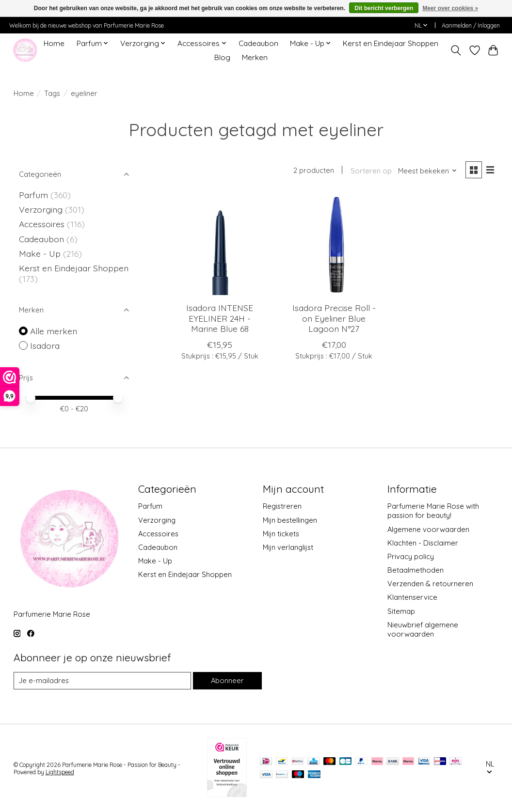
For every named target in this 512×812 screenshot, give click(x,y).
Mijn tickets (281, 534)
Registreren (282, 506)
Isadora (45, 345)
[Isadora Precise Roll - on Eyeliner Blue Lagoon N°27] (334, 245)
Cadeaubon (258, 43)
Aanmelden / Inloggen (471, 25)
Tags (52, 93)
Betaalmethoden (416, 570)
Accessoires (43, 224)
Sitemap (401, 611)
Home (54, 43)
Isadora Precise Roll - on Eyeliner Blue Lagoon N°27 (334, 318)
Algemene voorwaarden (428, 529)
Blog (222, 57)
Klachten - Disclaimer (423, 543)
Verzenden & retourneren (430, 584)
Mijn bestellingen (290, 520)
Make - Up (41, 253)
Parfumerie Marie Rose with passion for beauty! (433, 511)
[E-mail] (102, 681)
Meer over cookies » (450, 8)
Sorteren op (371, 171)
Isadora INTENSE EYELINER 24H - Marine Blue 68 (220, 318)
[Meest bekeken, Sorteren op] (428, 171)
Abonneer (227, 680)
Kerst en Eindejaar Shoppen (391, 43)
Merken (255, 57)
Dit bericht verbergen (384, 8)
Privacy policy (411, 556)
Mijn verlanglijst (288, 547)
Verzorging (42, 209)
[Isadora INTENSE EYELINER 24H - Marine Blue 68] (220, 245)
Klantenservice (412, 597)
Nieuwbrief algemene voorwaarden (423, 629)
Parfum (33, 195)
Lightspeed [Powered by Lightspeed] (60, 772)
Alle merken (54, 331)
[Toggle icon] (456, 50)
